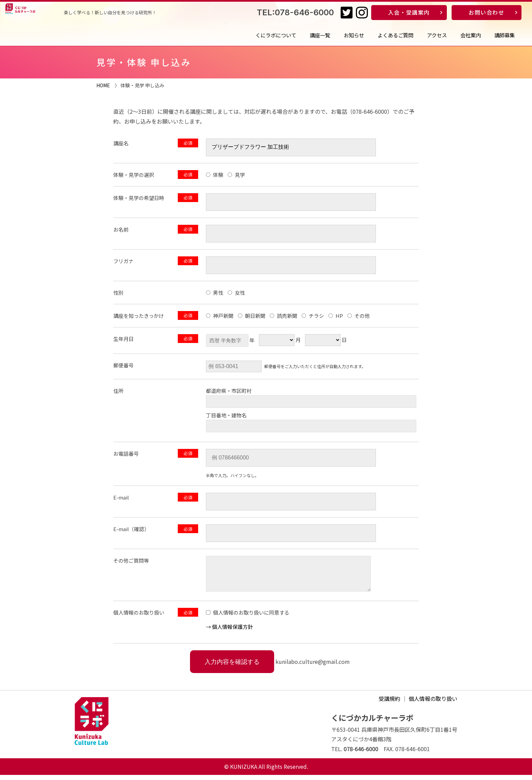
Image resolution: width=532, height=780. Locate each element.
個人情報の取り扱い (433, 704)
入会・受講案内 (409, 12)
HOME (103, 85)
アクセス (437, 35)
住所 (118, 391)
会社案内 (471, 35)
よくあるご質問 (395, 35)
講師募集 (505, 35)
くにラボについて (276, 35)
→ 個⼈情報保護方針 (229, 632)
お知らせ (354, 35)
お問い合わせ (487, 12)
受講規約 (389, 704)
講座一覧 (320, 35)
